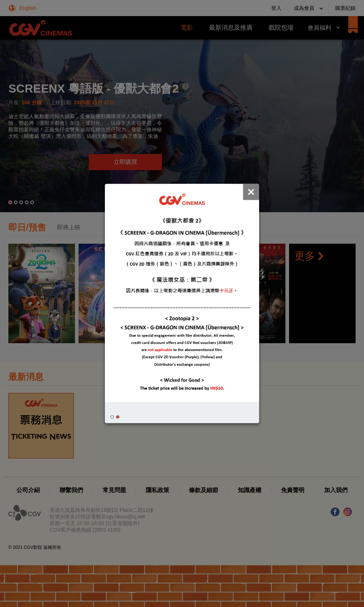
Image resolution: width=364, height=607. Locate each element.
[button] (112, 417)
